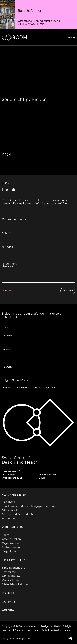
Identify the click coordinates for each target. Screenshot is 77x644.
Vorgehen (8, 519)
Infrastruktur (14, 560)
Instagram (22, 388)
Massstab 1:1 (11, 510)
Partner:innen (11, 547)
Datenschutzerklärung (27, 630)
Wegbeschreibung (12, 478)
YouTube (50, 388)
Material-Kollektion (15, 584)
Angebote (9, 502)
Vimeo (36, 388)
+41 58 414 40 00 (49, 475)
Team (6, 535)
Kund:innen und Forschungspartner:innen (30, 506)
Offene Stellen (11, 539)
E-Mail (7, 247)
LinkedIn (7, 388)
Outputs (9, 602)
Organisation (10, 543)
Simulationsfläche (14, 568)
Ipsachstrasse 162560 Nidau (11, 473)
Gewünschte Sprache (14, 354)
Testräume (9, 572)
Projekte (9, 593)
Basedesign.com (22, 639)
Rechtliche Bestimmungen (56, 630)
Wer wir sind (12, 528)
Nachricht (9, 264)
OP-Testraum (11, 576)
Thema (8, 233)
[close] (73, 15)
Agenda (8, 610)
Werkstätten (10, 580)
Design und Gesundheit (17, 515)
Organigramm (11, 552)
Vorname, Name (14, 219)
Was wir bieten (14, 495)
